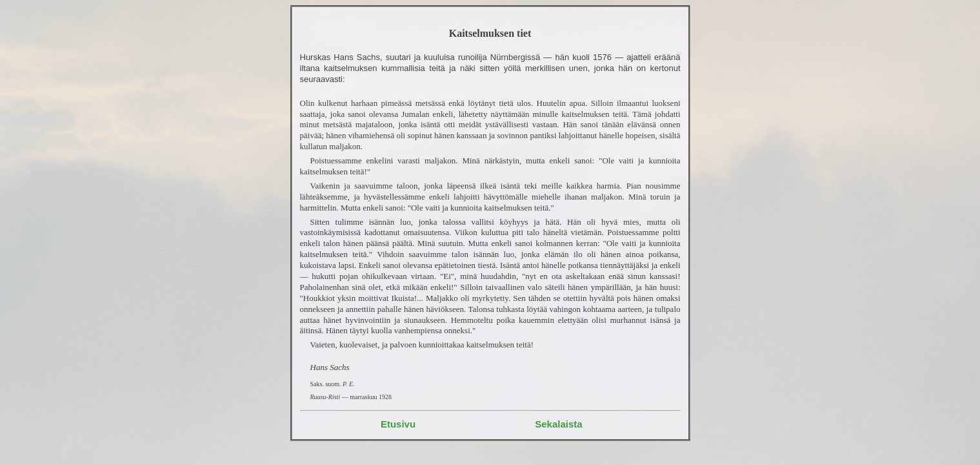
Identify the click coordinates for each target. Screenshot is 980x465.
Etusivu (398, 424)
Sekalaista (558, 424)
